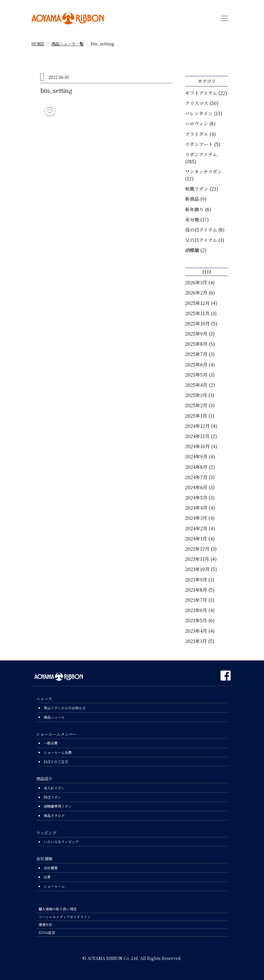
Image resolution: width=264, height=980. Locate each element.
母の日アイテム (201, 230)
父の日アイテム (201, 240)
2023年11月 (197, 559)
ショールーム (54, 886)
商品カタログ (54, 815)
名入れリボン (54, 788)
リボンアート (199, 144)
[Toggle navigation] (225, 18)
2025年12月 (197, 303)
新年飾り (194, 209)
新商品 (192, 199)
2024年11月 (197, 436)
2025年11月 (197, 313)
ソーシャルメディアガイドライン (65, 917)
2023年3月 (196, 641)
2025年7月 (196, 354)
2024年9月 (196, 457)
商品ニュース (54, 717)
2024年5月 (196, 498)
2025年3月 (196, 395)
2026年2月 (196, 293)
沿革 (47, 877)
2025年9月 (196, 334)
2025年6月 (196, 365)
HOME (38, 44)
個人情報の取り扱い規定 (58, 909)
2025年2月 (196, 405)
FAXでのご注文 (56, 762)
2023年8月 (196, 590)
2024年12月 (197, 426)
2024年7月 (196, 477)
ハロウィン (197, 124)
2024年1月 (196, 539)
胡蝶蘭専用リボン (58, 806)
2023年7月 (196, 600)
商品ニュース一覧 (67, 44)
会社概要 (51, 868)
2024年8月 (196, 467)
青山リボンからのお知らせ (65, 708)
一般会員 (51, 743)
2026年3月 (196, 282)
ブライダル (197, 134)
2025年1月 (196, 416)
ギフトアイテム (201, 93)
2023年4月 (196, 631)
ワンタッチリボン (204, 172)
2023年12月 (197, 549)
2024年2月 (196, 528)
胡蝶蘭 (192, 250)
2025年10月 (197, 324)
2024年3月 (196, 518)
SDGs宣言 (47, 932)
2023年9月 (196, 580)
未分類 (192, 220)
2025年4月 (196, 385)
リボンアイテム (201, 154)
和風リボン (197, 189)
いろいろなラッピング (61, 842)
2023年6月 (196, 610)
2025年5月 (196, 375)
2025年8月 (196, 344)
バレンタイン (199, 113)
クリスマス (197, 103)
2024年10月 (197, 446)
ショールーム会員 (58, 752)
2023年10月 (197, 569)
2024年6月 (196, 487)
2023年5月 (196, 620)
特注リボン (52, 797)
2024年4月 (196, 508)
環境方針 (45, 925)
